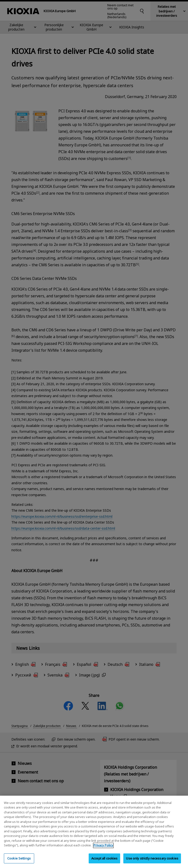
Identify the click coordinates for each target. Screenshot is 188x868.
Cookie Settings (19, 861)
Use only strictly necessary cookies (152, 861)
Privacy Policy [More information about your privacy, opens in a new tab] (103, 848)
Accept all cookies (104, 861)
